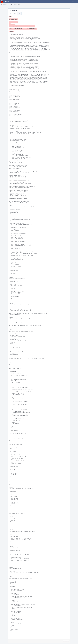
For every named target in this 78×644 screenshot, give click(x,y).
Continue (66, 641)
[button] (72, 2)
